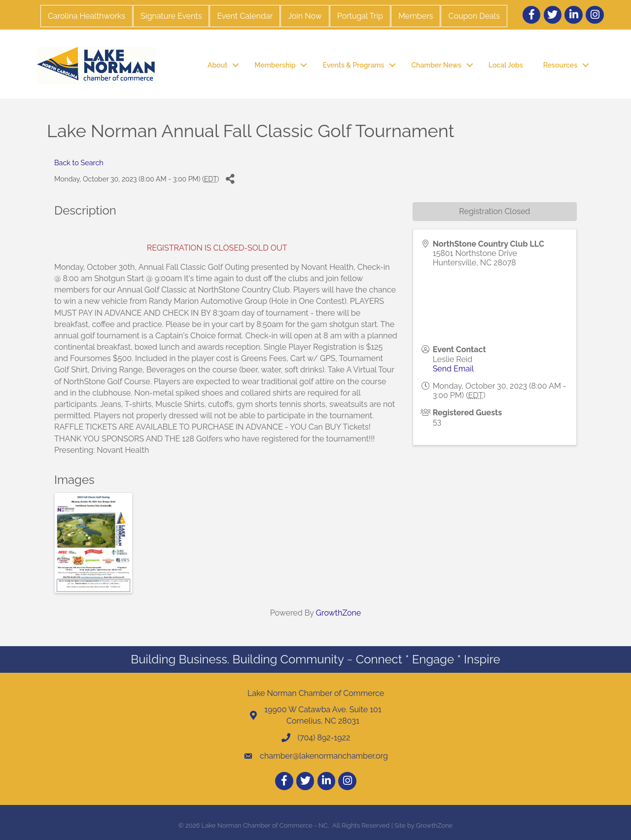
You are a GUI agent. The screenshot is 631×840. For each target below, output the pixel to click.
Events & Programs (353, 65)
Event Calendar (245, 16)
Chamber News (436, 65)
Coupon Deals (474, 16)
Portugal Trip (360, 16)
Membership (275, 65)
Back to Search (79, 163)
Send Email (453, 369)
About (217, 65)
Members (416, 16)
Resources (560, 65)
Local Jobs (506, 65)
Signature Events (171, 16)
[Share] (230, 179)
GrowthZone (339, 613)
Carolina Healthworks (87, 16)
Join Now (305, 16)
